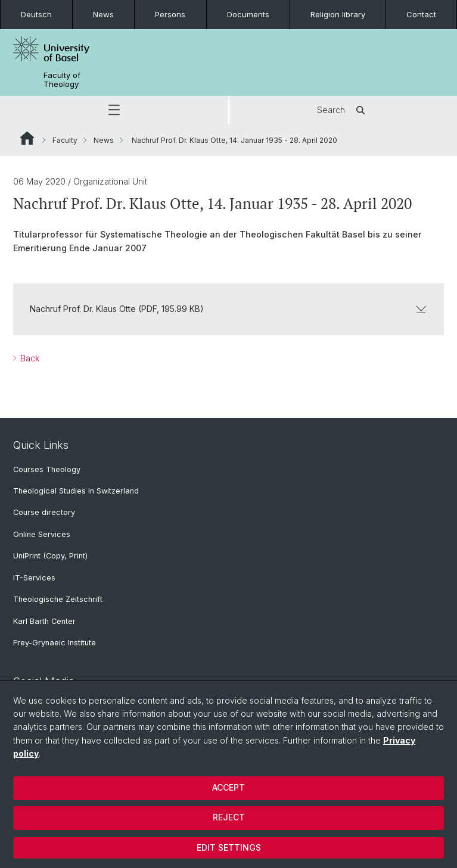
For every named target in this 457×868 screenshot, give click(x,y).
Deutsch (36, 14)
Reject (229, 817)
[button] (114, 110)
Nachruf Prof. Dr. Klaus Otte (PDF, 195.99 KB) (228, 309)
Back (29, 358)
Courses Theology (47, 469)
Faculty (65, 140)
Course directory (44, 512)
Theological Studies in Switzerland (76, 491)
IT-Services (34, 578)
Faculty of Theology (62, 80)
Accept (228, 787)
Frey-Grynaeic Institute (55, 643)
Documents (248, 14)
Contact (421, 14)
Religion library (338, 14)
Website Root (27, 138)
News (103, 14)
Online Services (42, 534)
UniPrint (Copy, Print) (50, 556)
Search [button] (343, 110)
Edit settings (229, 847)
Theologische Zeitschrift (58, 599)
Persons (170, 14)
